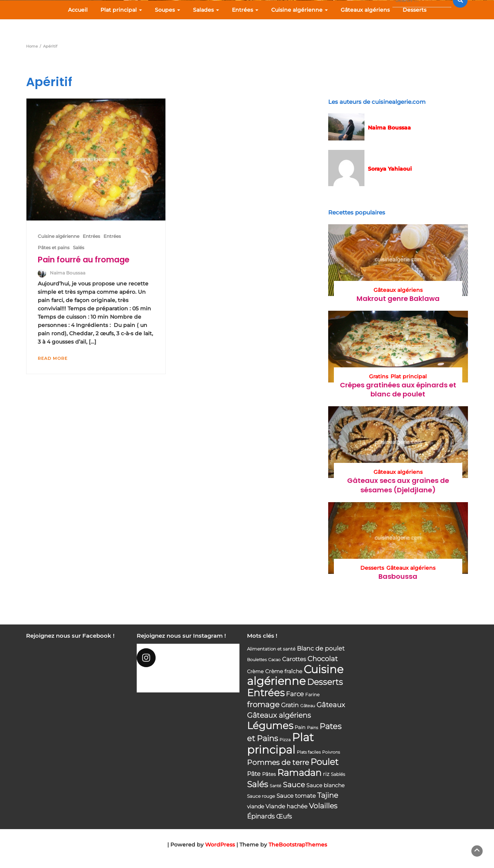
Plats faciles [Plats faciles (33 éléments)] (309, 752)
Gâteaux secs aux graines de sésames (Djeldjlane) (398, 485)
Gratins (379, 376)
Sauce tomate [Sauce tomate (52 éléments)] (296, 796)
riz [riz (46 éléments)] (326, 774)
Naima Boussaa (68, 273)
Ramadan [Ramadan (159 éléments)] (299, 773)
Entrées (245, 10)
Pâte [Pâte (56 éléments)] (254, 774)
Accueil (78, 10)
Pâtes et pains (54, 247)
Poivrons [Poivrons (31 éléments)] (331, 752)
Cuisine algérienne (299, 10)
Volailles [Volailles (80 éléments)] (323, 806)
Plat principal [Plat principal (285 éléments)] (280, 743)
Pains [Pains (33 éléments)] (313, 728)
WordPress (220, 845)
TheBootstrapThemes (298, 845)
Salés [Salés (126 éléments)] (258, 784)
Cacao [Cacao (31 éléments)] (274, 660)
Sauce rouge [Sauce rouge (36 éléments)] (261, 796)
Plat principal (121, 10)
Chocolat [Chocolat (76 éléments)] (323, 659)
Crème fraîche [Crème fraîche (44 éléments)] (284, 671)
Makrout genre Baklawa (398, 298)
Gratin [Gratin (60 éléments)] (290, 705)
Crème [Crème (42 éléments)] (255, 671)
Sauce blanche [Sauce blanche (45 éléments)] (325, 785)
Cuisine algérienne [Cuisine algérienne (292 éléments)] (295, 675)
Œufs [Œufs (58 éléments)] (284, 816)
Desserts (414, 10)
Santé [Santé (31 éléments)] (276, 786)
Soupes (167, 10)
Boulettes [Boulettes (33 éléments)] (257, 660)
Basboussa (398, 576)
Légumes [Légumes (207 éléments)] (270, 725)
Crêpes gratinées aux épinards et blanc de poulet (398, 389)
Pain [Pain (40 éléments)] (300, 727)
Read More (53, 358)
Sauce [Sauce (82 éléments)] (294, 785)
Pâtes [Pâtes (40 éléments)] (269, 774)
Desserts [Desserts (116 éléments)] (325, 682)
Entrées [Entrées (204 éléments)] (266, 693)
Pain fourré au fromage (84, 260)
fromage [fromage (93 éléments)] (263, 705)
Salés (79, 247)
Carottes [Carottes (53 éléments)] (294, 659)
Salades (206, 10)
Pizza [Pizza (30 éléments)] (285, 740)
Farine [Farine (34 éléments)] (312, 695)
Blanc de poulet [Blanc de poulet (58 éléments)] (321, 648)
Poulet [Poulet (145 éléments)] (324, 762)
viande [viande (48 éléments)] (255, 806)
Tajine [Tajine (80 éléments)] (328, 795)
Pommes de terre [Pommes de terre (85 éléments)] (278, 762)
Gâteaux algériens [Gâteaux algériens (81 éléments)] (279, 715)
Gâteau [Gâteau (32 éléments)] (308, 706)
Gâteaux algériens (365, 10)
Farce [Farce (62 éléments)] (295, 694)
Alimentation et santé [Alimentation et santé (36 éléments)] (271, 649)
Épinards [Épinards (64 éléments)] (261, 816)
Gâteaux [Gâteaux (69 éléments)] (331, 705)
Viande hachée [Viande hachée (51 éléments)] (286, 806)
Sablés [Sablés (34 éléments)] (338, 774)
